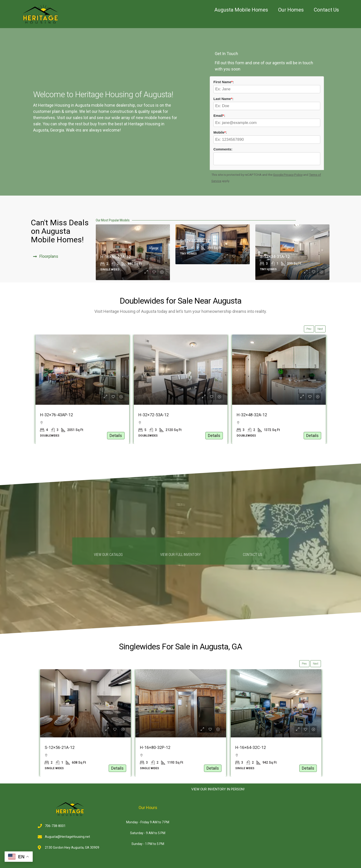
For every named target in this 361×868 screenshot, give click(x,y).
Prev (309, 329)
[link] (82, 370)
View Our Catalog (108, 555)
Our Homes (291, 10)
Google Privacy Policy (288, 175)
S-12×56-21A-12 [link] (155, 747)
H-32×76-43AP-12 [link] (155, 415)
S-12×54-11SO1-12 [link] (62, 747)
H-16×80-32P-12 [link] (250, 747)
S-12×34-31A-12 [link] (275, 257)
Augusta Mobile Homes (241, 10)
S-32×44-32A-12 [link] (55, 415)
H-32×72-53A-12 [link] (252, 415)
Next (320, 329)
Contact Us (326, 10)
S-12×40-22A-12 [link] (195, 241)
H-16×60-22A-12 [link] (116, 257)
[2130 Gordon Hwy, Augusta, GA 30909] (258, 831)
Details (116, 435)
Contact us (253, 555)
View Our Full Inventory (180, 555)
